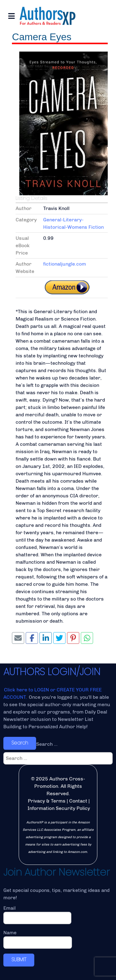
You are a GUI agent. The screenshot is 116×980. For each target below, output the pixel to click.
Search (20, 743)
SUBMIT (19, 960)
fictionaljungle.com (65, 264)
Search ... (47, 744)
